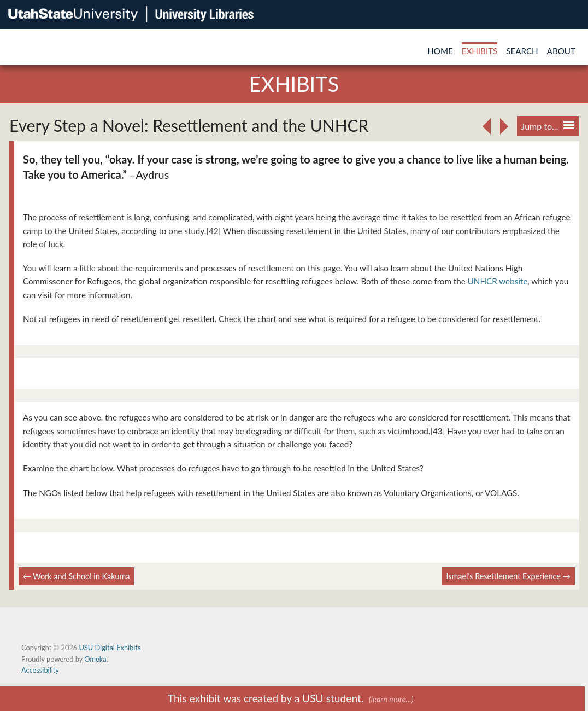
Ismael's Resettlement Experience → (508, 576)
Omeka (95, 659)
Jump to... (548, 126)
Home (440, 51)
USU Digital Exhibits (110, 648)
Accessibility (40, 670)
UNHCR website (498, 281)
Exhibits (480, 51)
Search (522, 51)
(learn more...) (391, 699)
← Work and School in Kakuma (76, 576)
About (561, 51)
